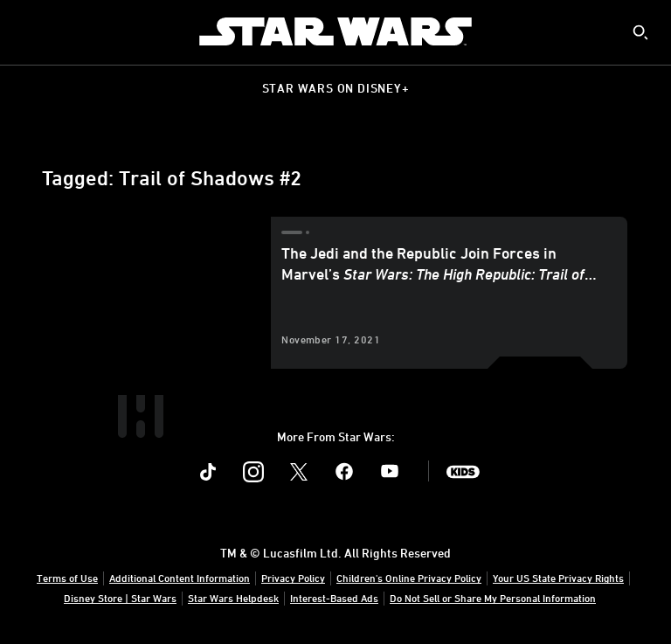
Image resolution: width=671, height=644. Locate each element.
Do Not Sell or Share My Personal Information (493, 598)
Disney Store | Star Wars (120, 598)
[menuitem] (28, 31)
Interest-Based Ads (334, 598)
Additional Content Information (180, 578)
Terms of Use (67, 578)
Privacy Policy (293, 578)
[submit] (640, 32)
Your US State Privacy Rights (558, 578)
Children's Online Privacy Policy (409, 578)
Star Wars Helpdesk (233, 598)
